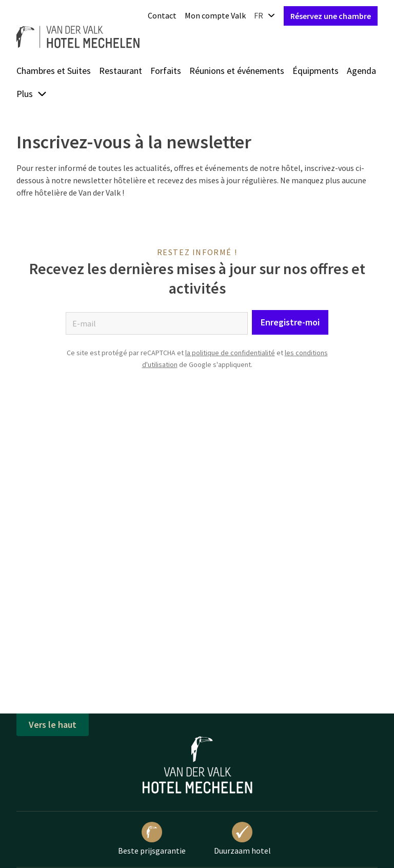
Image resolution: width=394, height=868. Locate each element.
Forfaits (166, 71)
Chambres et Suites (54, 71)
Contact (162, 15)
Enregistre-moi (290, 322)
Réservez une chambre (331, 16)
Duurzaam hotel (242, 839)
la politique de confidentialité (230, 353)
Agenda (361, 71)
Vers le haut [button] (53, 725)
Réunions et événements (237, 71)
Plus (32, 94)
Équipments (316, 71)
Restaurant (121, 71)
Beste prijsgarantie (152, 839)
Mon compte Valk (215, 15)
